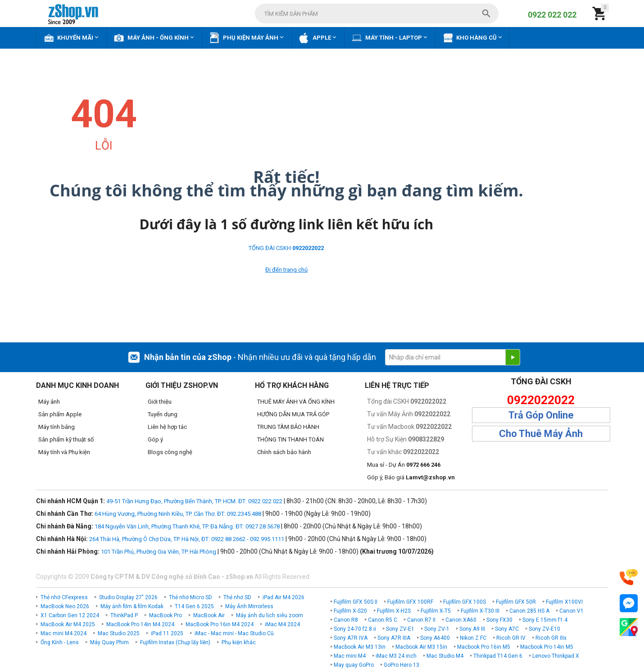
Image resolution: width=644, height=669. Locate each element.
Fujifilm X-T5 (436, 611)
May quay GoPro (354, 665)
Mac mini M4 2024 (63, 633)
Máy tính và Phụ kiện (64, 452)
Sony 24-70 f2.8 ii (355, 629)
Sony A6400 (435, 638)
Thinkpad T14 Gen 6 (498, 656)
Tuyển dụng (163, 414)
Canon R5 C (383, 620)
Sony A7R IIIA (394, 638)
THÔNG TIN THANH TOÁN (290, 439)
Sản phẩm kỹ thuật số (66, 439)
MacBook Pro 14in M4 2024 (140, 624)
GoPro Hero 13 (401, 665)
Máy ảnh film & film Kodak (132, 606)
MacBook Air (209, 615)
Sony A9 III (472, 629)
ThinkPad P (124, 615)
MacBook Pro (166, 615)
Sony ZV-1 (437, 629)
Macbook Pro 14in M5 (547, 647)
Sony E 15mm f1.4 (545, 620)
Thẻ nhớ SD (237, 597)
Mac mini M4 (350, 656)
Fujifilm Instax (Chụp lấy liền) (175, 642)
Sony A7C (507, 629)
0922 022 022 (552, 15)
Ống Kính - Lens (60, 642)
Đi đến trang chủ (286, 270)
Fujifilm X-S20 (350, 611)
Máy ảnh (49, 402)
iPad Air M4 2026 (283, 597)
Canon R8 (346, 620)
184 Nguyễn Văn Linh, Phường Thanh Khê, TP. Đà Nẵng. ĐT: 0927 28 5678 (187, 526)
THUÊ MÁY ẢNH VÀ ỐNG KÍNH (296, 402)
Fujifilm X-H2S (394, 611)
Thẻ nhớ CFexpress (64, 597)
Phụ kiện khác (239, 642)
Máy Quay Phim (109, 642)
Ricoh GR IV (511, 638)
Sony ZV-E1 (400, 629)
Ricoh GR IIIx (551, 638)
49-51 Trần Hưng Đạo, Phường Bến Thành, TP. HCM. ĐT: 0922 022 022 (194, 501)
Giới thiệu (160, 402)
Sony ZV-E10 (544, 629)
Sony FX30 (499, 620)
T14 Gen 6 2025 (194, 606)
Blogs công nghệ (170, 452)
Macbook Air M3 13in (360, 647)
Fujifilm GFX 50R (516, 602)
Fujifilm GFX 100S (465, 602)
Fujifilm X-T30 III (480, 611)
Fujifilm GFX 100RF (410, 602)
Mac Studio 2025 (119, 633)
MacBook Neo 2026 (65, 606)
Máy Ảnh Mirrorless (249, 606)
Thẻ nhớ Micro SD (190, 597)
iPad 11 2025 (167, 633)
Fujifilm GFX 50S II (356, 602)
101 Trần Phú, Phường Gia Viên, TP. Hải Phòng (159, 552)
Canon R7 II (421, 620)
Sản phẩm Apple (60, 414)
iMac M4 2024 (282, 624)
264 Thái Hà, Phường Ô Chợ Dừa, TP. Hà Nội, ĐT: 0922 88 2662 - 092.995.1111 (187, 539)
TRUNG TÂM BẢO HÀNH (288, 427)
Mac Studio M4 (445, 656)
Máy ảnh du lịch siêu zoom (270, 615)
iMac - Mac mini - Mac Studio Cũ (234, 633)
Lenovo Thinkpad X (556, 656)
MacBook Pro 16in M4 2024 (220, 624)
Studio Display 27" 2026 (128, 597)
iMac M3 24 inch (396, 656)
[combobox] (377, 14)
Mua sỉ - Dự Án (404, 465)
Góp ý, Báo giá (411, 477)
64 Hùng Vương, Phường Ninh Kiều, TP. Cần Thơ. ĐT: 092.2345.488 (178, 514)
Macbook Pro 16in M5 (484, 647)
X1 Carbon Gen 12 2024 (70, 615)
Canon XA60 (461, 620)
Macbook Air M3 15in (421, 647)
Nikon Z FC (473, 638)
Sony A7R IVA (351, 638)
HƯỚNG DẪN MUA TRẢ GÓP (293, 414)
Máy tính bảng (57, 427)
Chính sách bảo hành (284, 452)
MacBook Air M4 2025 (68, 624)
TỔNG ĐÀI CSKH (286, 248)
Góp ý (155, 439)
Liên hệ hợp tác (167, 427)
